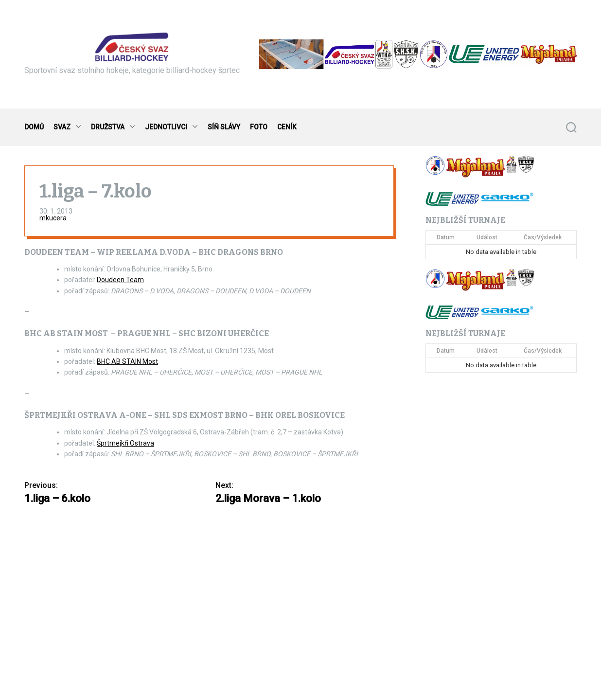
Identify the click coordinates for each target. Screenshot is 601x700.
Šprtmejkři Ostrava (125, 443)
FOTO (259, 127)
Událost (487, 237)
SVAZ (67, 127)
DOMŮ (34, 127)
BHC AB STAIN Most (127, 361)
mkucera (53, 218)
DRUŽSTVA (113, 127)
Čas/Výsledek (543, 237)
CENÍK (287, 127)
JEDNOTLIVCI (171, 127)
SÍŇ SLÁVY (224, 127)
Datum (446, 237)
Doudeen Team (120, 280)
